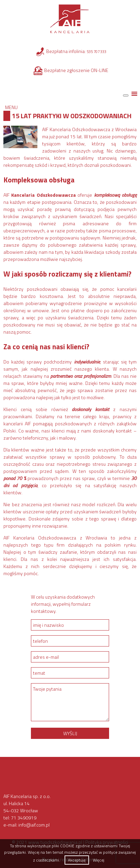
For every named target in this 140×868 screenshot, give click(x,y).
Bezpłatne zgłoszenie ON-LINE (76, 70)
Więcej (99, 860)
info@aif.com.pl (34, 825)
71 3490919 (24, 818)
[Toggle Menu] (126, 95)
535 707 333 (97, 52)
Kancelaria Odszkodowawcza (43, 195)
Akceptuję (77, 860)
